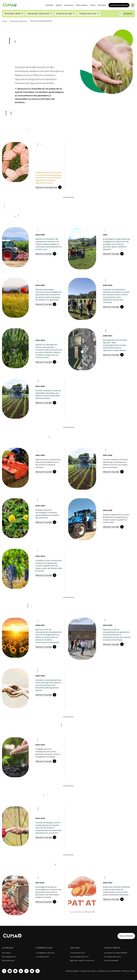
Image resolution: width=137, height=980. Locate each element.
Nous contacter (126, 936)
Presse (93, 5)
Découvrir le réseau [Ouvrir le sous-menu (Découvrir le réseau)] (13, 14)
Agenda (59, 5)
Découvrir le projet (44, 254)
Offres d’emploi (82, 5)
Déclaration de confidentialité (109, 971)
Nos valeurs (6, 953)
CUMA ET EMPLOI (112, 948)
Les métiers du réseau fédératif (116, 953)
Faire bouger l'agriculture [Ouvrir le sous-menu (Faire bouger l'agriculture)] (38, 14)
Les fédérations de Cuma (45, 953)
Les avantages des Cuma (79, 957)
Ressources (69, 5)
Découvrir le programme (46, 187)
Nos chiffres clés (8, 961)
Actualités (50, 5)
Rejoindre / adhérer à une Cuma (82, 961)
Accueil (4, 21)
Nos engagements (9, 957)
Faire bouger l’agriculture (19, 21)
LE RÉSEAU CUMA (44, 948)
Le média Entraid (42, 957)
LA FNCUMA (8, 948)
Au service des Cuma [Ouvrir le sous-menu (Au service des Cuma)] (64, 14)
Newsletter (102, 5)
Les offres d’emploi (111, 961)
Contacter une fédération (118, 5)
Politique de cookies (88, 971)
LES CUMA (75, 948)
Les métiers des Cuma (112, 957)
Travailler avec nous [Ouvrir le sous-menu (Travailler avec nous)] (88, 14)
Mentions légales (72, 971)
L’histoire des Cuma (77, 953)
